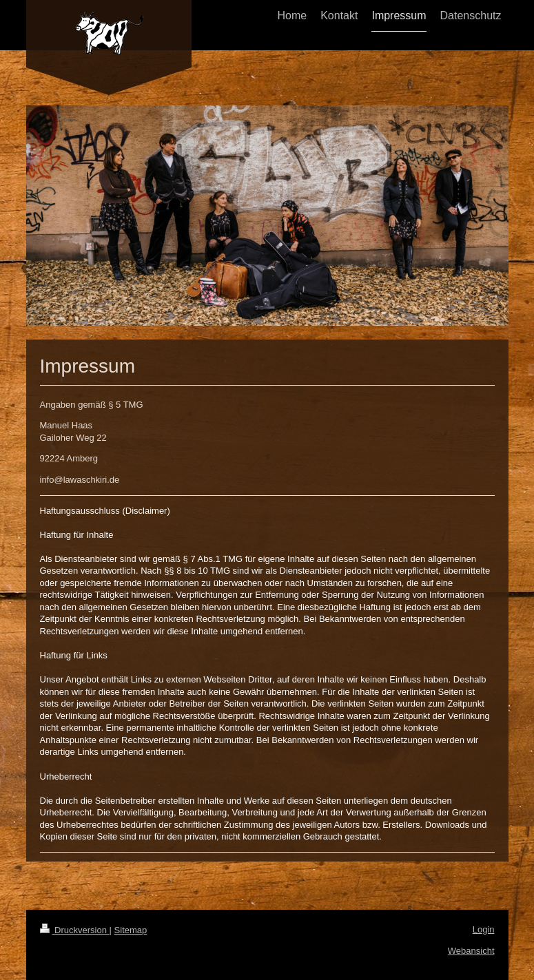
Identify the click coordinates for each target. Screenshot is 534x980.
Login (484, 929)
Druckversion (75, 930)
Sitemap (131, 930)
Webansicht (471, 951)
